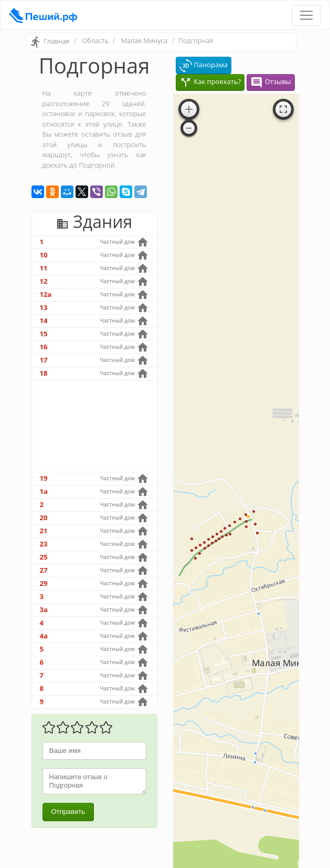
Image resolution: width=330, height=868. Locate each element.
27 (44, 570)
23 (44, 544)
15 (44, 334)
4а (44, 636)
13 (44, 307)
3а (44, 609)
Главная (57, 42)
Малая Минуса (144, 40)
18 (44, 373)
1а (44, 491)
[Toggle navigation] (306, 15)
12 (44, 281)
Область (95, 40)
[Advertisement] (94, 426)
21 (44, 531)
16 (44, 347)
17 (44, 360)
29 (44, 583)
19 (44, 478)
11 (44, 268)
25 (44, 557)
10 (44, 255)
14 (44, 321)
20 (44, 518)
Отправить (68, 812)
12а (46, 294)
